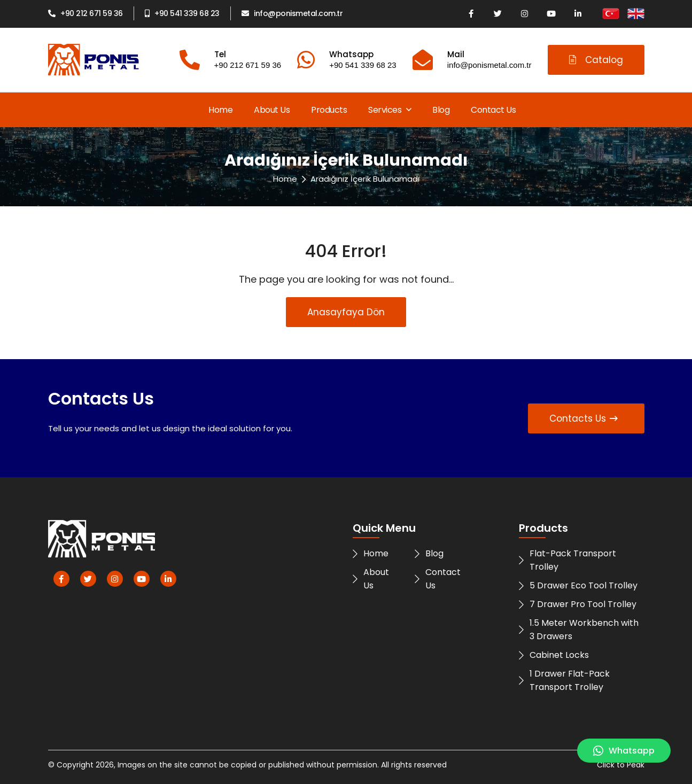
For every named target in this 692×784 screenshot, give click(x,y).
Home (220, 110)
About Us (272, 110)
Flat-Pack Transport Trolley (567, 560)
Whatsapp (624, 751)
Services (390, 110)
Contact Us (493, 110)
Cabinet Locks (554, 655)
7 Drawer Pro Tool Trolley (578, 604)
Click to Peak (621, 765)
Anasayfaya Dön (346, 312)
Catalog (596, 60)
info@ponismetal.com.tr (292, 13)
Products (329, 110)
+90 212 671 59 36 (85, 13)
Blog (441, 110)
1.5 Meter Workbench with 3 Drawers (579, 630)
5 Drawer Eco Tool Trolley (578, 585)
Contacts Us (584, 418)
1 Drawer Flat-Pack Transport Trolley (564, 680)
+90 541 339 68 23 (182, 13)
